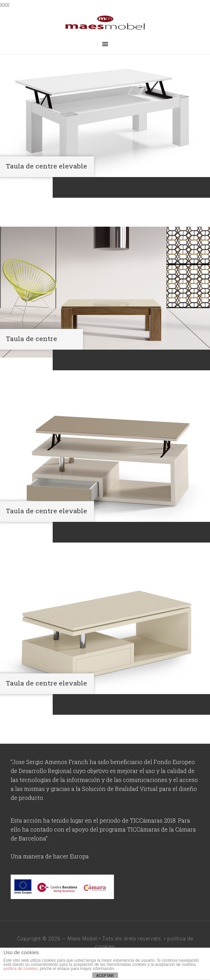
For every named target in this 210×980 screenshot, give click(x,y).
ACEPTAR (105, 976)
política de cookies (20, 969)
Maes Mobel (82, 939)
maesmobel (105, 23)
